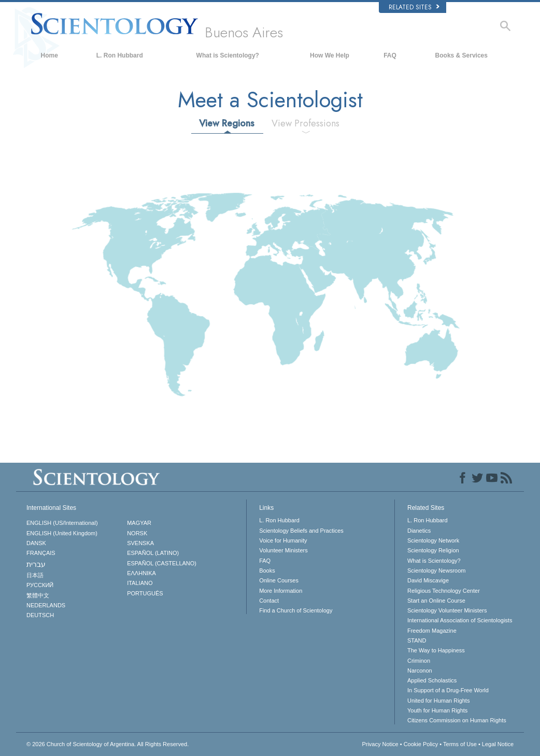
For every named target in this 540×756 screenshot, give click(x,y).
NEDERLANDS (46, 605)
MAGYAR (139, 523)
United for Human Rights (438, 701)
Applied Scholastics (432, 680)
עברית (36, 564)
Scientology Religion (433, 550)
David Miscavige (428, 580)
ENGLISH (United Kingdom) (62, 533)
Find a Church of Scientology (296, 610)
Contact (269, 601)
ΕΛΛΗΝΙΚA (141, 573)
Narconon (420, 671)
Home (49, 55)
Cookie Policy (421, 744)
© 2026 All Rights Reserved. (108, 744)
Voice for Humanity (283, 540)
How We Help (330, 55)
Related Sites (414, 7)
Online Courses (279, 580)
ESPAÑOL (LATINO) (153, 553)
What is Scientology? (228, 55)
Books (267, 570)
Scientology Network (433, 540)
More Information (281, 591)
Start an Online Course (436, 601)
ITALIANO (140, 583)
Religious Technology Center (444, 591)
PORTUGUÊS (145, 593)
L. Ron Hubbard (120, 55)
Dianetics (419, 531)
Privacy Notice (380, 744)
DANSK (36, 543)
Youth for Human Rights (437, 710)
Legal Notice (498, 744)
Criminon (419, 661)
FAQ (390, 55)
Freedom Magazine (432, 631)
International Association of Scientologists (460, 620)
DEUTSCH (40, 615)
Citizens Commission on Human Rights (457, 720)
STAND (417, 640)
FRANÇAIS (41, 553)
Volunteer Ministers (283, 550)
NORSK (137, 533)
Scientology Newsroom (437, 570)
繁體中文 (38, 595)
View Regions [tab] (227, 123)
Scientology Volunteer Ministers (447, 610)
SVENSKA (140, 543)
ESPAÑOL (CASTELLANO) (162, 563)
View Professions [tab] (305, 123)
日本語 (35, 575)
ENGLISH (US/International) (62, 523)
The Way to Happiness (436, 650)
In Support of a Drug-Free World (448, 690)
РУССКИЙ (40, 585)
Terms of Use (460, 744)
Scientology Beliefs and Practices (301, 531)
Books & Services (461, 55)
